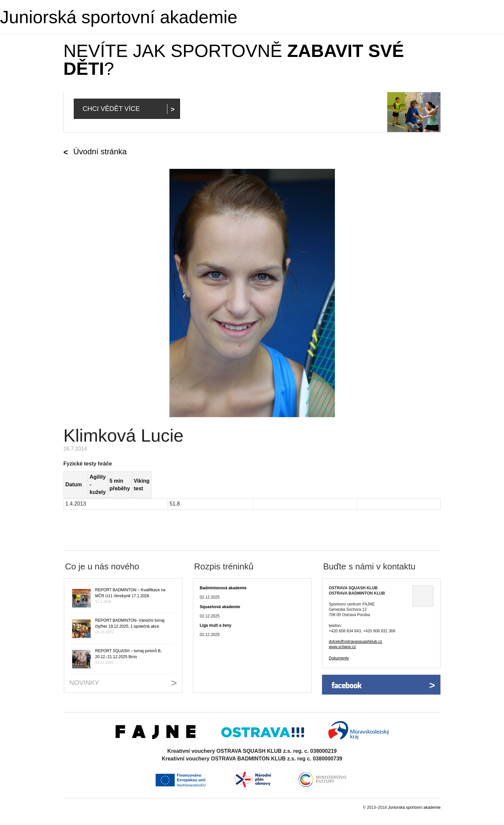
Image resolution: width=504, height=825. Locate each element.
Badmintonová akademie (223, 573)
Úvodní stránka (100, 151)
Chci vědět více (111, 109)
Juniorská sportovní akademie (119, 17)
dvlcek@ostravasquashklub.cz (356, 626)
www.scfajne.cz (343, 632)
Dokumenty (339, 643)
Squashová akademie (220, 592)
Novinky (84, 667)
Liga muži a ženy (216, 610)
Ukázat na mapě (423, 581)
